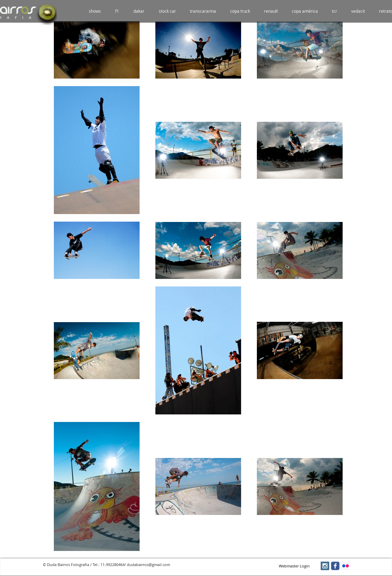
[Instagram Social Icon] (325, 566)
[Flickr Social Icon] (346, 566)
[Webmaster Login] (294, 566)
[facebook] (335, 566)
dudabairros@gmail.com (149, 565)
